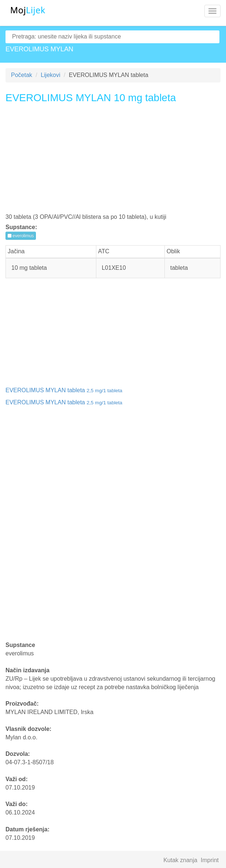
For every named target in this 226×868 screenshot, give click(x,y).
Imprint (210, 860)
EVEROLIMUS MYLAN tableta (64, 390)
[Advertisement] (113, 161)
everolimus (21, 236)
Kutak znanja (180, 860)
